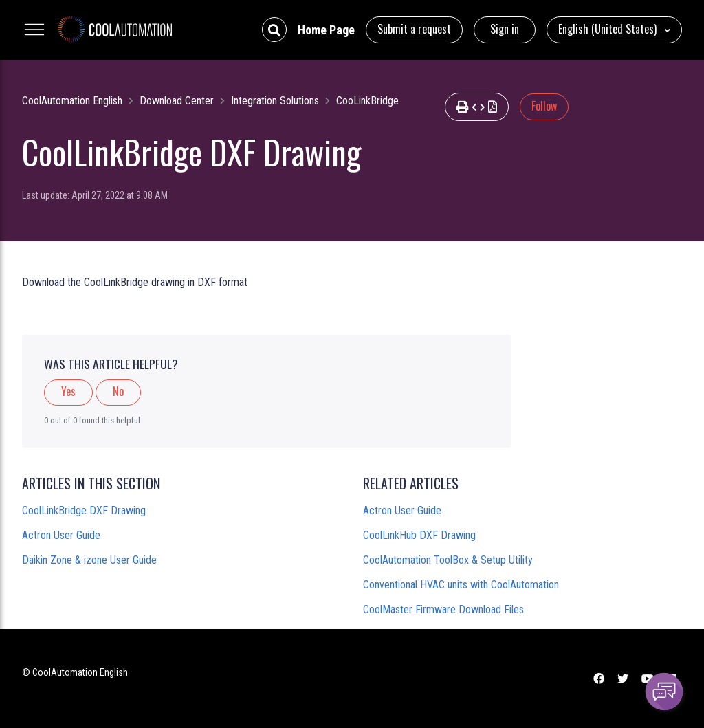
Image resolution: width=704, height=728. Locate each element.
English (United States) (609, 29)
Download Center (177, 101)
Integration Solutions (275, 101)
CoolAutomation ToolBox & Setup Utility (448, 560)
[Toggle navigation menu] (34, 30)
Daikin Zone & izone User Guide (89, 560)
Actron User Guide (61, 535)
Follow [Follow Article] (544, 106)
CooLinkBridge (367, 101)
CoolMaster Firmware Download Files (443, 609)
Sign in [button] (505, 29)
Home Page (326, 30)
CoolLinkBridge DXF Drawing (84, 510)
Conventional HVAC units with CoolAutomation (461, 585)
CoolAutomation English (72, 101)
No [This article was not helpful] (118, 391)
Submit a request (414, 29)
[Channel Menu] (664, 692)
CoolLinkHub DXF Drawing (419, 535)
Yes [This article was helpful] (68, 391)
